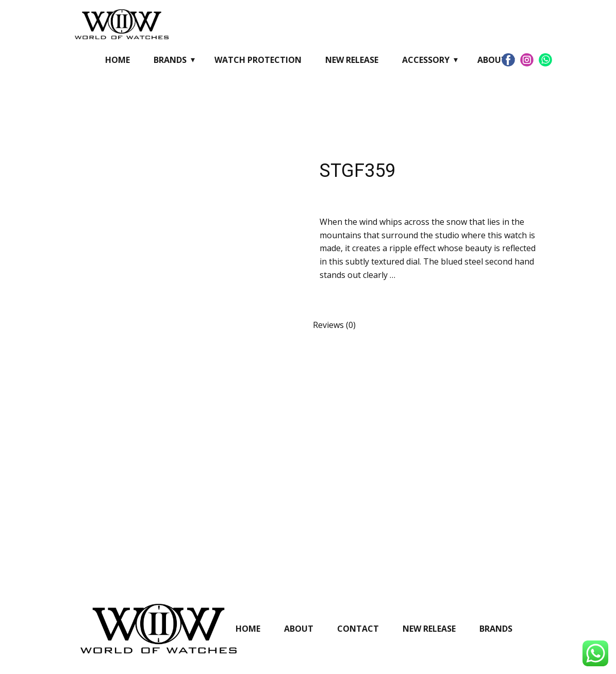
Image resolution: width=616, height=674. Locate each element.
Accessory (426, 60)
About (492, 60)
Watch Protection (258, 60)
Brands (170, 60)
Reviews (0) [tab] (334, 325)
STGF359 (357, 171)
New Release (352, 60)
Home (118, 60)
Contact (358, 629)
